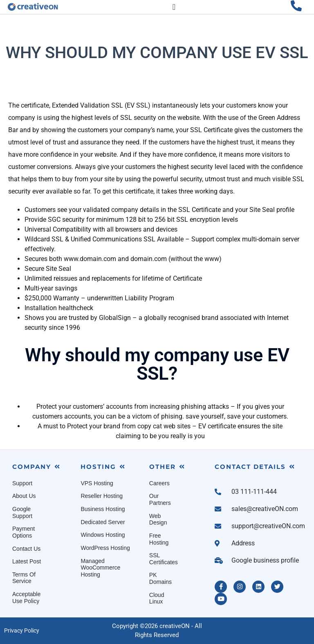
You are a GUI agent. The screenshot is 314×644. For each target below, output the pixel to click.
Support (22, 483)
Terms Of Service (24, 578)
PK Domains (160, 578)
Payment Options (24, 532)
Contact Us (26, 549)
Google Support (22, 512)
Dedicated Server (103, 522)
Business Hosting (103, 509)
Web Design (158, 519)
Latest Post (27, 561)
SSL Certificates (164, 559)
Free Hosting (159, 539)
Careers (159, 483)
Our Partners (160, 499)
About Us (24, 496)
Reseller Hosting (102, 496)
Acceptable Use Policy (26, 598)
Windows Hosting (103, 535)
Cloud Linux (157, 598)
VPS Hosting (97, 483)
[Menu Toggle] (174, 7)
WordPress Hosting (105, 548)
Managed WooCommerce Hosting (100, 568)
